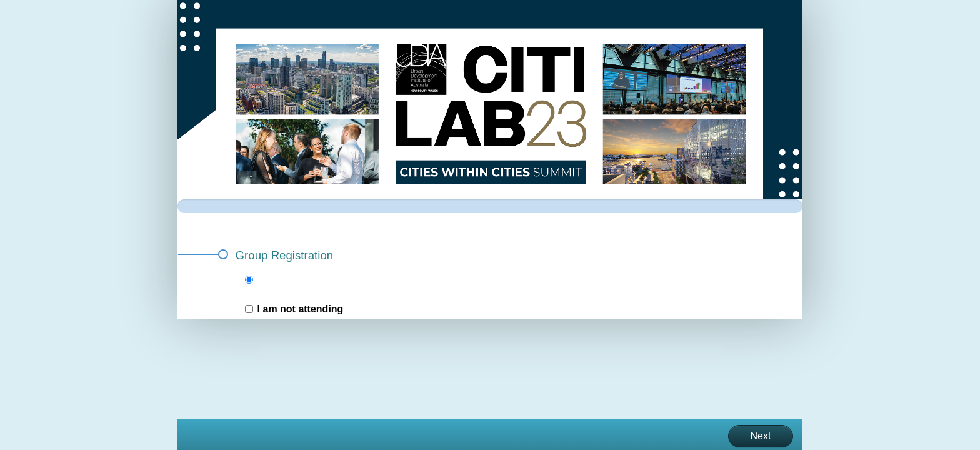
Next (761, 436)
